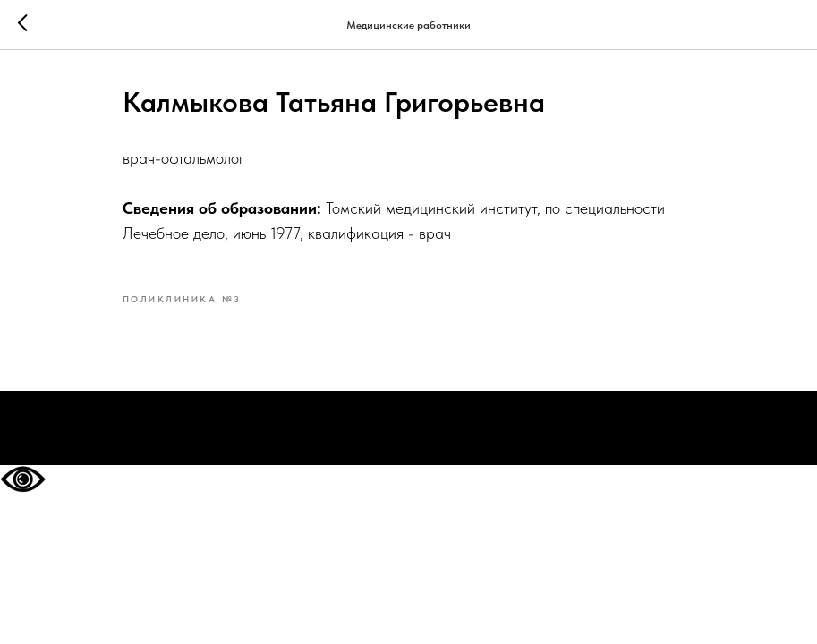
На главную (409, 429)
